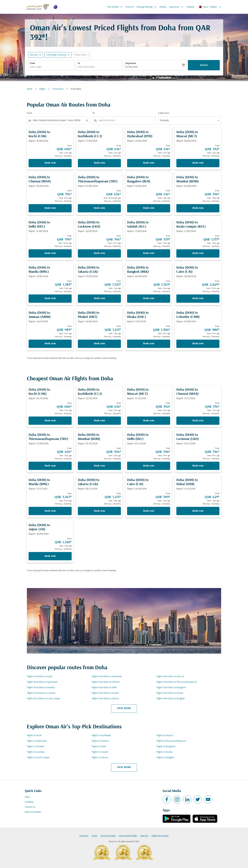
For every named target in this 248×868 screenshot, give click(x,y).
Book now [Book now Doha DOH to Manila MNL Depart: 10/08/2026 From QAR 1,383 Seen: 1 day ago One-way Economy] (50, 298)
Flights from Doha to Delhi (104, 688)
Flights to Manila (164, 752)
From (32, 63)
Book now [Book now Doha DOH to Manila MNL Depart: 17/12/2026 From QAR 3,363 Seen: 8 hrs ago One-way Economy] (50, 511)
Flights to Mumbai (36, 747)
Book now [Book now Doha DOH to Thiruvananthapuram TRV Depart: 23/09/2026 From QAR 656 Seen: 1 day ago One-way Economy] (50, 466)
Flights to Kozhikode (101, 736)
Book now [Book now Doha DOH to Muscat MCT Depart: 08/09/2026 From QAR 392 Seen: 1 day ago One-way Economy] (198, 163)
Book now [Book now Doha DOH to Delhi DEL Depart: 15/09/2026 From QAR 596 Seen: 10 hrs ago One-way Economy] (50, 253)
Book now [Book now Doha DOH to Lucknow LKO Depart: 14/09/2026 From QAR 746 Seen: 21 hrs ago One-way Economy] (99, 253)
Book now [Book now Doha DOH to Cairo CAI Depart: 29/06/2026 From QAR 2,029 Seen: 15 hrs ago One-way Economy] (198, 298)
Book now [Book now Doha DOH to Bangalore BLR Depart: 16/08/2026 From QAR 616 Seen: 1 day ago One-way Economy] (149, 208)
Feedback (29, 802)
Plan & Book (116, 7)
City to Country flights (128, 836)
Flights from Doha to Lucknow (41, 693)
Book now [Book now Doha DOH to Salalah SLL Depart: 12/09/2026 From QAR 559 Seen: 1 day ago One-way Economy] (149, 253)
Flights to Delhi (99, 747)
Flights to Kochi (34, 736)
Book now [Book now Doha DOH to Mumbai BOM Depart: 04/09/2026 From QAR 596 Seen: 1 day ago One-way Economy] (198, 208)
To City (94, 836)
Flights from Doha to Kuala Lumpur (44, 699)
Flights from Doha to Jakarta (105, 699)
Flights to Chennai (100, 741)
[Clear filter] (87, 121)
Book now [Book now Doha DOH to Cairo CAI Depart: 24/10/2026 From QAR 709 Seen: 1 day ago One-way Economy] (149, 511)
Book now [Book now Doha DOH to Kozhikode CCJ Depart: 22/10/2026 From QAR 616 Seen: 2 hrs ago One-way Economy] (99, 421)
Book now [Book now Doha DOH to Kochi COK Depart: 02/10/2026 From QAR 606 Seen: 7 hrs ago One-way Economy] (50, 421)
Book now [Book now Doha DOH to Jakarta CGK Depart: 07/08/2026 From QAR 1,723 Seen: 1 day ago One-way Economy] (99, 298)
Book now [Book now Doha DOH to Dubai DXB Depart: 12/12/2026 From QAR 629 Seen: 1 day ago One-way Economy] (198, 511)
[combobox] (51, 67)
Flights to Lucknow (36, 752)
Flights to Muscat (165, 736)
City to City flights (108, 836)
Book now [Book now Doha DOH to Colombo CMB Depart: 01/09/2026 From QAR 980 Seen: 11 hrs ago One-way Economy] (198, 344)
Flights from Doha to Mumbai (41, 688)
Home (30, 89)
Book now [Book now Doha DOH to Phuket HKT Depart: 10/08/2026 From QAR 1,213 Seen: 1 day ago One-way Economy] (99, 344)
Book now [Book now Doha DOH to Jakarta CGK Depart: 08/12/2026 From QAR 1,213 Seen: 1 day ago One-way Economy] (99, 511)
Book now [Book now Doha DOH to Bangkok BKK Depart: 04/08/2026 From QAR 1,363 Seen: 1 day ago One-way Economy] (149, 298)
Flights (42, 89)
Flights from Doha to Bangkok (170, 699)
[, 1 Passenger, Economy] (56, 55)
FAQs (27, 797)
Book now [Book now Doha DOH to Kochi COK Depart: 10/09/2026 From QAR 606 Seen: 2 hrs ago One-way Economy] (50, 163)
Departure (131, 63)
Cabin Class (164, 113)
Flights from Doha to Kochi (40, 677)
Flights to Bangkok (165, 758)
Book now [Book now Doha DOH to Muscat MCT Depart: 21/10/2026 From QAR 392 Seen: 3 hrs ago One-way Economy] (149, 421)
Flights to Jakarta (100, 758)
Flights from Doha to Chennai (106, 682)
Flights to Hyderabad (37, 741)
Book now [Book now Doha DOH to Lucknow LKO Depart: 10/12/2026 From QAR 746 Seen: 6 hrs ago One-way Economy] (198, 466)
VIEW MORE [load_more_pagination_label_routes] (124, 708)
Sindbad (190, 7)
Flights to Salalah (100, 752)
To (79, 63)
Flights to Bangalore (166, 747)
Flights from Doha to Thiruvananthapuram (177, 682)
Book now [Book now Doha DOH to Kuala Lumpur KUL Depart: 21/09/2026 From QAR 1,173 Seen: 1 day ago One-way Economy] (198, 253)
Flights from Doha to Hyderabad (42, 682)
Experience (177, 7)
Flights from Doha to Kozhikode (107, 677)
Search (204, 65)
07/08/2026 (132, 67)
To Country (84, 836)
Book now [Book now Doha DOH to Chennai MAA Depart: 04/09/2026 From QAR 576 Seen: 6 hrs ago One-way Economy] (50, 208)
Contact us (30, 807)
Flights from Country (160, 836)
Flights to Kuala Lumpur (38, 758)
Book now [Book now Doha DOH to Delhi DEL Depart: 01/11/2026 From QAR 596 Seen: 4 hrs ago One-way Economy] (149, 466)
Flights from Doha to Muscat (170, 677)
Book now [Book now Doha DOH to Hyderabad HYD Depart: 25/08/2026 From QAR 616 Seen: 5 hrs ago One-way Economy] (149, 163)
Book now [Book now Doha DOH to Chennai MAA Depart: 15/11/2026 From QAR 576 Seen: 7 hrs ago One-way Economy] (198, 421)
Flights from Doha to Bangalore (171, 688)
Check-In (130, 7)
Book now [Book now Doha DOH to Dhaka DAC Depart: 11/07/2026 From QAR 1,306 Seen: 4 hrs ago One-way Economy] (149, 344)
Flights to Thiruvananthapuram (171, 741)
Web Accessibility (33, 812)
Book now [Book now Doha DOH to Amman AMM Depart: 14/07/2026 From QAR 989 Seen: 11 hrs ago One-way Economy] (50, 344)
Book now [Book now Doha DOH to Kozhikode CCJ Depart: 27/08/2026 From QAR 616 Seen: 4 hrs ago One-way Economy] (99, 163)
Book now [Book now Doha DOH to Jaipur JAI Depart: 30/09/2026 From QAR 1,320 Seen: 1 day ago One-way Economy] (50, 556)
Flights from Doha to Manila (170, 693)
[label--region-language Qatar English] (210, 7)
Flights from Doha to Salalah (105, 693)
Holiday (163, 7)
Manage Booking (147, 7)
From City (144, 836)
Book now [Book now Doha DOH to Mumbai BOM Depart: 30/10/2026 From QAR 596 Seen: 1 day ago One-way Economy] (99, 466)
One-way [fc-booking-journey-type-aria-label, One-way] (34, 55)
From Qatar (58, 89)
